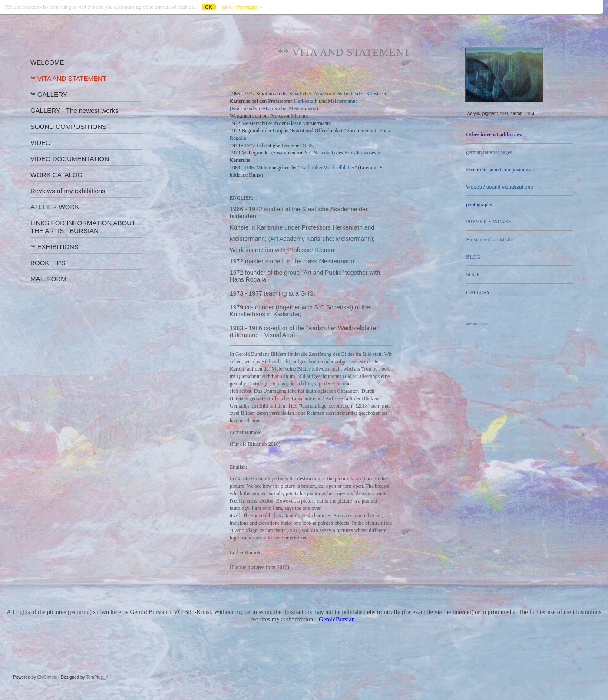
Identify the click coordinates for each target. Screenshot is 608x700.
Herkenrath (306, 101)
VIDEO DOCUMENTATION (70, 159)
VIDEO (41, 143)
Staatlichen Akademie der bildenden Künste (335, 94)
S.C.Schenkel (319, 153)
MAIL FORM (48, 279)
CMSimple (47, 677)
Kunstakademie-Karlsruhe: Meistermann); (276, 108)
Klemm (299, 116)
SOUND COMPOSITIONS (68, 127)
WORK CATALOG (56, 175)
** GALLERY (49, 94)
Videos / (499, 187)
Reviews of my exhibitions (68, 191)
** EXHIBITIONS (55, 247)
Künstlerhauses (360, 153)
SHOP (473, 274)
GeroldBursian (337, 619)
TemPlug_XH (99, 677)
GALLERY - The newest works (74, 110)
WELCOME (47, 62)
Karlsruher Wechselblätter (328, 168)
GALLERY (478, 292)
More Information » (242, 7)
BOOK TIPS (48, 263)
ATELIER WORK (55, 207)
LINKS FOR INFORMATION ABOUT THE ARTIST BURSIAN (83, 227)
